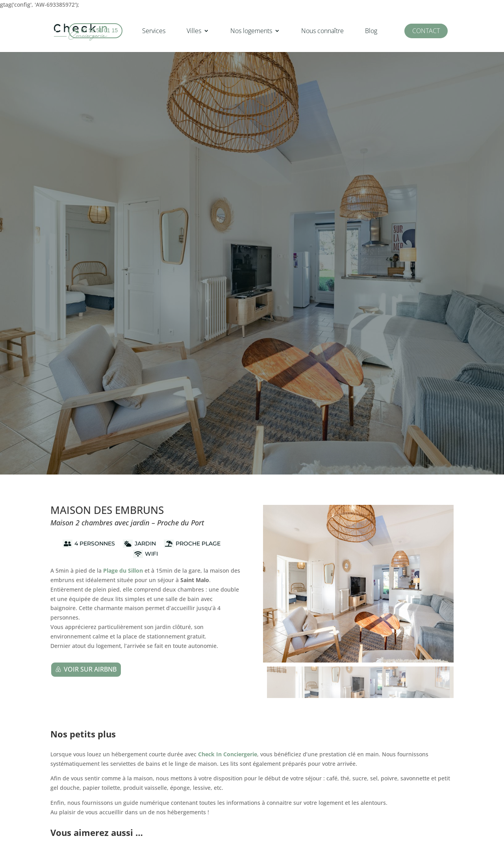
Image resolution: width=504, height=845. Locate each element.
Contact (426, 31)
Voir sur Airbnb (90, 669)
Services (154, 31)
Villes (194, 31)
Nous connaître (322, 31)
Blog (371, 31)
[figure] (358, 584)
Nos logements (251, 31)
